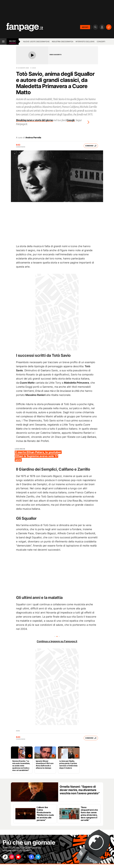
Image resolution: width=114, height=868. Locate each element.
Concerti (101, 42)
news (18, 731)
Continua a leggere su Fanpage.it (57, 641)
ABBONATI (85, 27)
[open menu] (3, 42)
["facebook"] (34, 857)
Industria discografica (63, 42)
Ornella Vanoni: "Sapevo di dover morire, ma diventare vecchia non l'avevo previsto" (80, 790)
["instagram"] (13, 857)
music (13, 41)
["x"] (27, 857)
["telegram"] (41, 857)
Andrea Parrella (33, 137)
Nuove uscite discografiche (36, 42)
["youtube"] (20, 857)
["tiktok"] (6, 857)
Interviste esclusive (85, 42)
